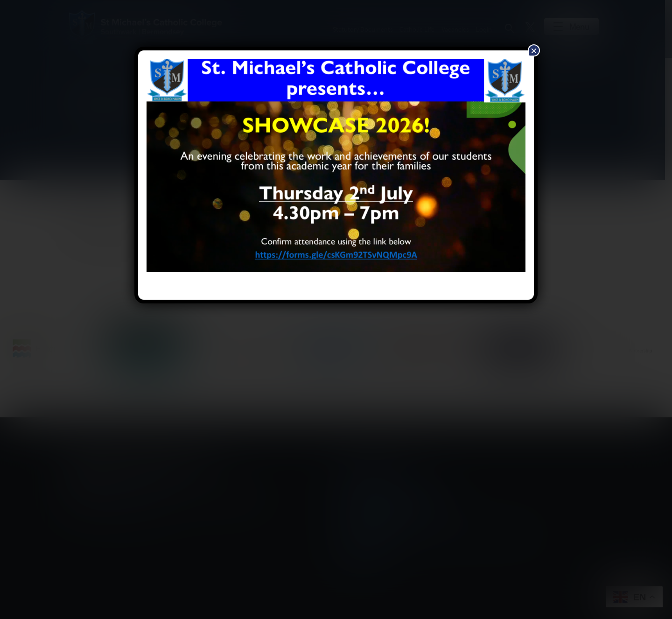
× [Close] (534, 50)
